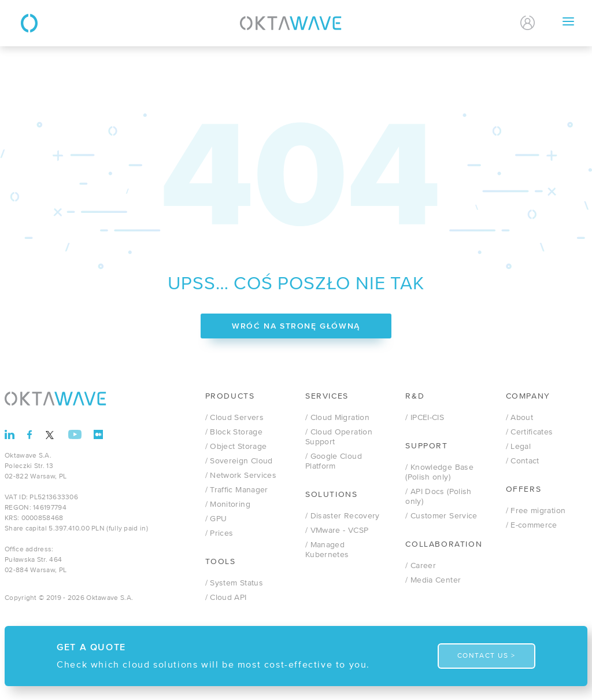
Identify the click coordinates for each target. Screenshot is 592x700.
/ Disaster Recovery (343, 516)
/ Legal (518, 447)
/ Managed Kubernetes (327, 550)
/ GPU (216, 519)
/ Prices (219, 533)
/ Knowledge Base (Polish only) (439, 472)
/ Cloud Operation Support (339, 437)
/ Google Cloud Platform (334, 461)
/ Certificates (530, 432)
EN (495, 23)
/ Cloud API (226, 598)
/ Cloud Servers (234, 418)
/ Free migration (536, 511)
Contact (425, 23)
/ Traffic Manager (237, 490)
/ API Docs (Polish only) (438, 497)
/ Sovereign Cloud (239, 461)
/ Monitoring (228, 504)
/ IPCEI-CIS (425, 418)
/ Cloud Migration (337, 418)
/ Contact (523, 461)
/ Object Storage (236, 447)
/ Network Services (241, 476)
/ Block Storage (234, 432)
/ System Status (234, 583)
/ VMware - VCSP (337, 530)
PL (475, 23)
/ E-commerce (532, 525)
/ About (519, 418)
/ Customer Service (441, 516)
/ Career (421, 566)
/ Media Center (433, 580)
